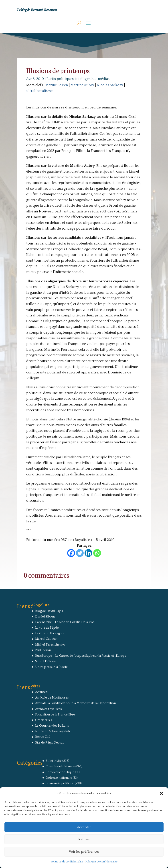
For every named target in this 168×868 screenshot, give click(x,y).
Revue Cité (43, 737)
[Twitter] (80, 553)
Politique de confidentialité (67, 862)
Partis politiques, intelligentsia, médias (78, 79)
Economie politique (60, 783)
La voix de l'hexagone (50, 633)
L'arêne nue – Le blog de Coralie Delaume (65, 622)
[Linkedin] (88, 553)
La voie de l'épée (47, 628)
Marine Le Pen (57, 85)
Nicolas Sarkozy (110, 85)
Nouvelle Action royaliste (53, 731)
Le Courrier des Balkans (52, 726)
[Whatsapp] (97, 553)
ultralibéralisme (39, 91)
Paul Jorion (43, 650)
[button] (161, 793)
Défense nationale (59, 778)
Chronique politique (60, 772)
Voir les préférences (84, 852)
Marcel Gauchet (46, 639)
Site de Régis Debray (50, 743)
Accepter (84, 827)
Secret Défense (46, 661)
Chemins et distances (61, 766)
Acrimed (41, 692)
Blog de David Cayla (49, 611)
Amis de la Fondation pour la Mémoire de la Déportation (76, 703)
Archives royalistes (48, 709)
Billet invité (54, 761)
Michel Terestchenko (50, 645)
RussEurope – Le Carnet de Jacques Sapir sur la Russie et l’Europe (81, 656)
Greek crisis (44, 720)
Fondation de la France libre (55, 715)
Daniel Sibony (45, 617)
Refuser (84, 839)
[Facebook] (71, 553)
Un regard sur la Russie (51, 667)
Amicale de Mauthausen (52, 698)
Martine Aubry (82, 85)
